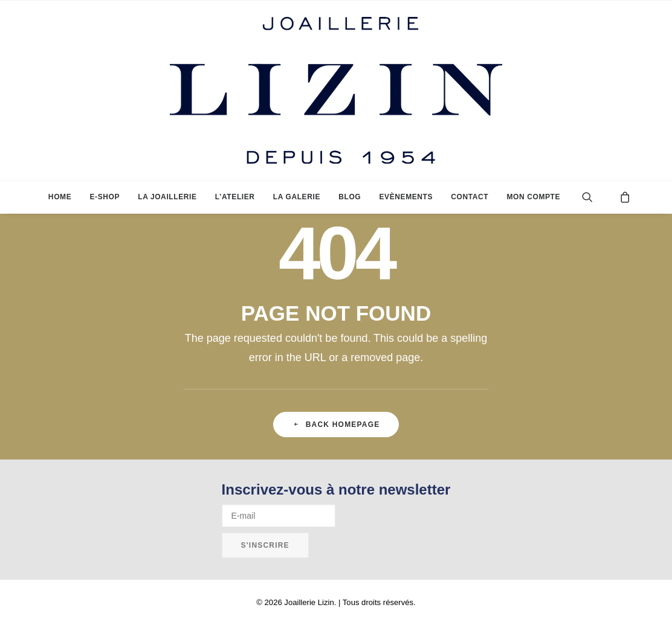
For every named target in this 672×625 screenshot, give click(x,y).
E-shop (105, 197)
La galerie (297, 197)
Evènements (406, 197)
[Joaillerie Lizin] (336, 90)
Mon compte (533, 197)
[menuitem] (60, 197)
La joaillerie (167, 197)
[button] (597, 197)
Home (60, 197)
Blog (350, 197)
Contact (470, 197)
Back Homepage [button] (336, 425)
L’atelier (235, 197)
